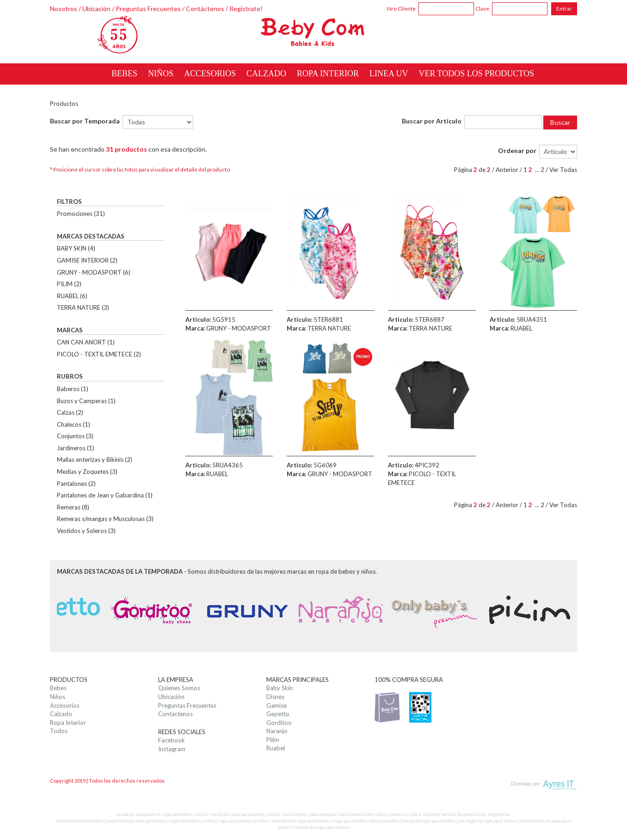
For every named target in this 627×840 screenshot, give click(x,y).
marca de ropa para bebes (429, 821)
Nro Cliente (401, 9)
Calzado (61, 714)
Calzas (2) (70, 412)
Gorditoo (279, 723)
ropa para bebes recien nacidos (366, 821)
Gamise (277, 705)
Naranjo (277, 731)
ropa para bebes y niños (243, 821)
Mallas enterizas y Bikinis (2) (95, 460)
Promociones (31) (81, 214)
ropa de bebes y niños (193, 821)
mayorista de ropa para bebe (137, 821)
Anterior (507, 170)
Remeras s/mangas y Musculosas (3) (105, 519)
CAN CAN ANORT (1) (86, 342)
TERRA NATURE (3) (83, 307)
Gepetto (278, 714)
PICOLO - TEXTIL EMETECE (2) (99, 354)
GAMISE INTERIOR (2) (87, 260)
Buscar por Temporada (85, 121)
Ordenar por (517, 150)
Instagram (172, 749)
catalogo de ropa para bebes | (489, 821)
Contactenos (175, 714)
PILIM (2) (69, 284)
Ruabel (276, 748)
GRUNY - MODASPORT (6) (94, 272)
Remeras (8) (73, 507)
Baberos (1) (73, 389)
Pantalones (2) (76, 484)
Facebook (172, 740)
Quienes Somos (179, 688)
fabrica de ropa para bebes (322, 827)
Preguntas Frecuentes (148, 9)
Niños (58, 697)
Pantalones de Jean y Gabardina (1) (105, 495)
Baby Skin (280, 688)
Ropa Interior (68, 723)
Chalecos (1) (74, 424)
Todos (59, 731)
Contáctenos (205, 9)
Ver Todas (563, 170)
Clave (482, 9)
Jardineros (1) (76, 448)
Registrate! (246, 9)
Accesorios (65, 705)
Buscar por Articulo (432, 121)
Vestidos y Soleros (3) (86, 531)
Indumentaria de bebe (80, 821)
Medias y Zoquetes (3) (87, 472)
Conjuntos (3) (75, 436)
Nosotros (64, 9)
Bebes (58, 688)
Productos (64, 104)
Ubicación (96, 9)
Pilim (273, 740)
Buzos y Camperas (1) (86, 401)
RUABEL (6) (72, 296)
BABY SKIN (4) (76, 248)
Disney (276, 697)
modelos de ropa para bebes (301, 821)
